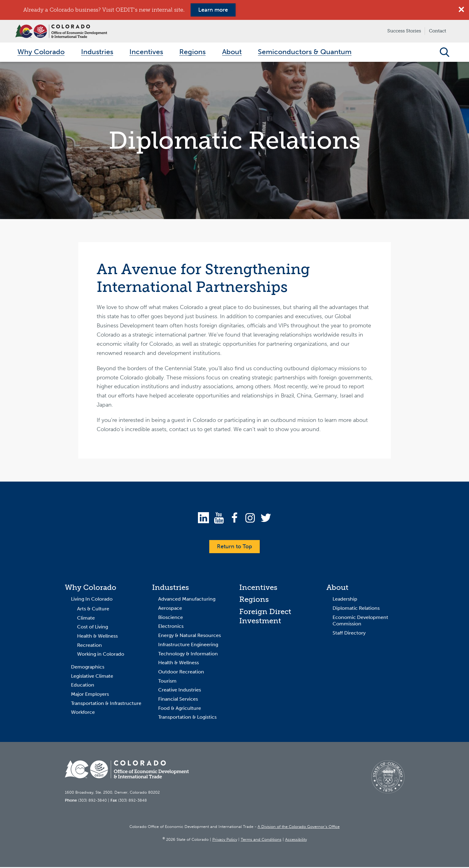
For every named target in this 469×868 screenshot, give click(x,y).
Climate (86, 619)
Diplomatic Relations (356, 609)
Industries (171, 588)
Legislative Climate (92, 677)
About (337, 588)
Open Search (445, 53)
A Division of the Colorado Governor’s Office (299, 828)
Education (83, 686)
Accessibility (296, 840)
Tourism (167, 682)
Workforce (83, 713)
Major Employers (90, 695)
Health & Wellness (97, 637)
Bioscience (171, 618)
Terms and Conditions (261, 840)
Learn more (213, 10)
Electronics (171, 627)
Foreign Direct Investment (265, 617)
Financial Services (178, 700)
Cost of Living (93, 628)
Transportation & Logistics (187, 718)
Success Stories (404, 31)
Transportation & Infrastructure (106, 704)
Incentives (258, 588)
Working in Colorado (101, 655)
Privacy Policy (225, 840)
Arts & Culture (93, 610)
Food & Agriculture (180, 709)
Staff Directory (349, 634)
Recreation (89, 646)
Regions (254, 600)
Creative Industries (180, 691)
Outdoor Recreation (181, 673)
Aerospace (170, 609)
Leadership (345, 600)
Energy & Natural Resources (190, 637)
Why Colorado (91, 588)
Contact (437, 31)
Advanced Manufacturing (187, 600)
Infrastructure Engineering (188, 646)
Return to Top (234, 547)
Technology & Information (188, 655)
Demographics (88, 668)
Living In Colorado (92, 600)
